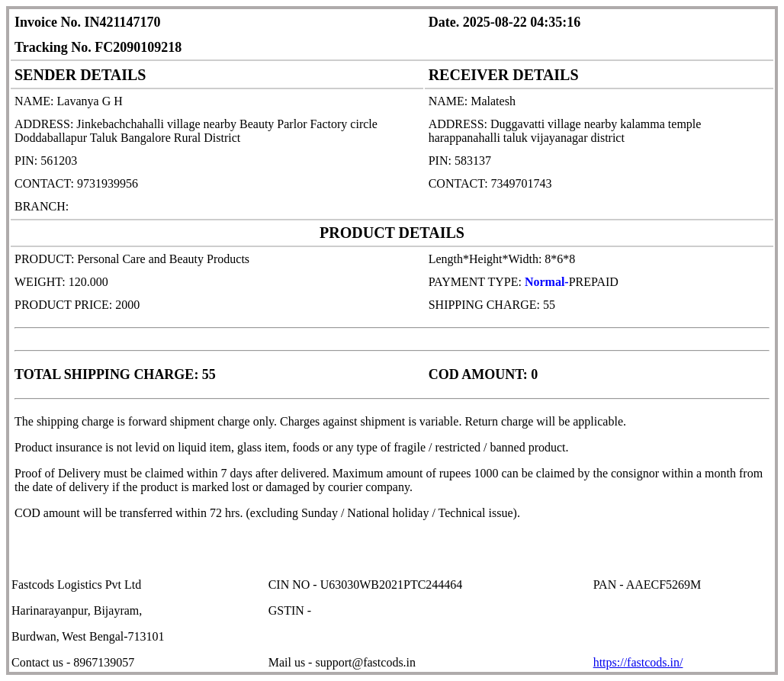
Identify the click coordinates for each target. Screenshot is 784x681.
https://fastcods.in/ (638, 662)
